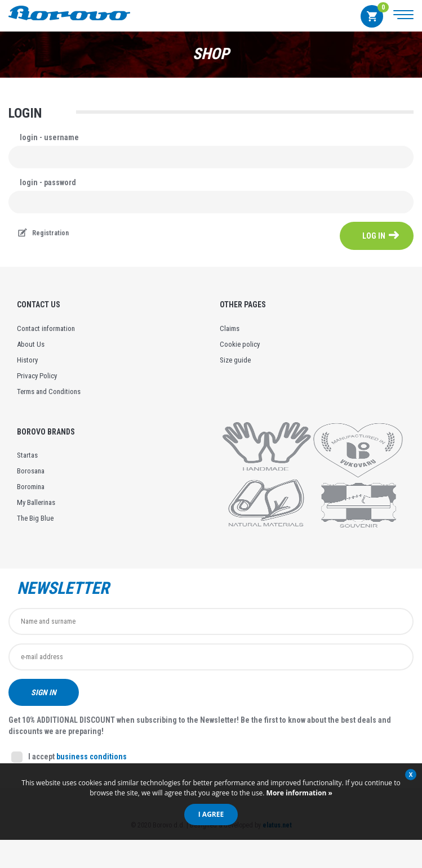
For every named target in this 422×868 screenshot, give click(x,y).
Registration (50, 233)
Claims (230, 328)
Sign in (44, 692)
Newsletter (63, 588)
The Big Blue (35, 518)
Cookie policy (240, 344)
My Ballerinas (36, 502)
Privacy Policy (37, 376)
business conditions (92, 757)
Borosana (31, 471)
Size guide (235, 360)
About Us (31, 344)
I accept (69, 757)
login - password (48, 182)
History (27, 360)
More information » (299, 793)
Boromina (31, 487)
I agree (211, 814)
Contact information (46, 328)
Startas (27, 455)
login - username (49, 137)
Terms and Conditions (49, 392)
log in (374, 236)
